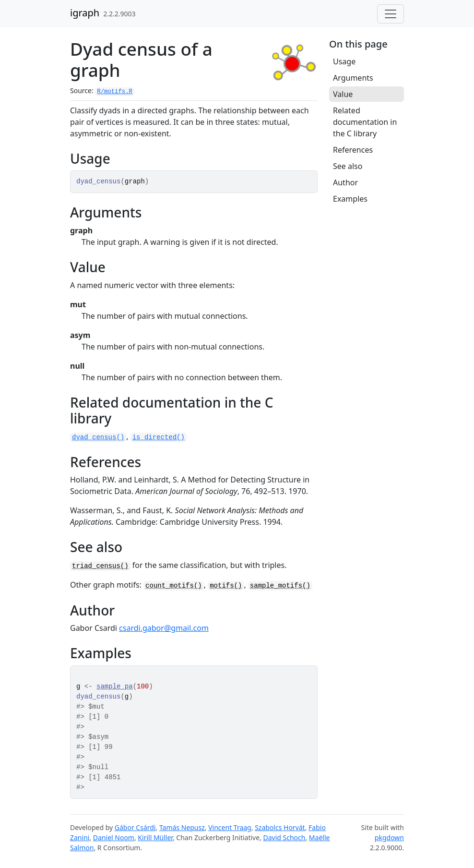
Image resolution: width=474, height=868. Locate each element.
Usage (344, 61)
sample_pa (115, 687)
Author (345, 182)
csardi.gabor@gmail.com (164, 628)
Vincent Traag (230, 827)
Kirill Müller (155, 838)
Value (343, 94)
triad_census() (100, 566)
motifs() (226, 586)
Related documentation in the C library (365, 122)
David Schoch (284, 838)
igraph (85, 13)
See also (348, 166)
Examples (350, 199)
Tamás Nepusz (182, 827)
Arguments (353, 78)
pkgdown (389, 838)
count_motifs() (174, 586)
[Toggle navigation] (391, 14)
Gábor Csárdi (135, 827)
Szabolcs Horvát (280, 827)
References (353, 150)
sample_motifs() (280, 586)
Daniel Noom (114, 838)
